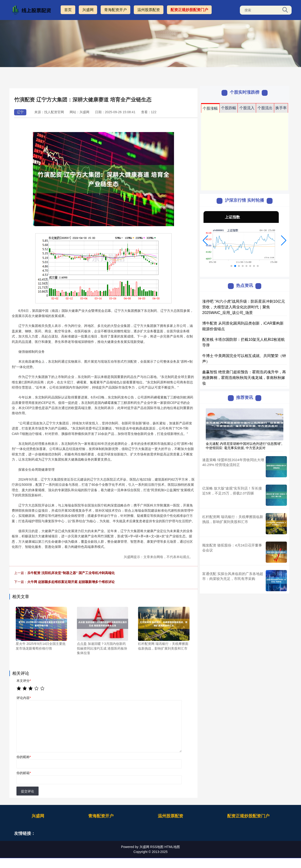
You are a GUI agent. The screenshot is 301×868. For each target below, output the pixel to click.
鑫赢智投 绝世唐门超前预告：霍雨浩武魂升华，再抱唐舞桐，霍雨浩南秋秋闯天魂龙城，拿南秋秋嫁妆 (244, 378)
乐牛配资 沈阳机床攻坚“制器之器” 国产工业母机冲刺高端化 (71, 573)
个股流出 (265, 108)
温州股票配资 (149, 10)
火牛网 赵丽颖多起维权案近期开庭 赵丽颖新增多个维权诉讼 (71, 582)
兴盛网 (88, 10)
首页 (68, 10)
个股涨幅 (210, 108)
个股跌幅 (229, 108)
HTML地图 (172, 847)
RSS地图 (157, 847)
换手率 (281, 108)
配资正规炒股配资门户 (189, 10)
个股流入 (247, 108)
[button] (205, 241)
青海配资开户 (115, 10)
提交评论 (28, 791)
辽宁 (20, 112)
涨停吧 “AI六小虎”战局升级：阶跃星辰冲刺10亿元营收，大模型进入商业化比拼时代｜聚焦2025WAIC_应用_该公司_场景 (244, 307)
